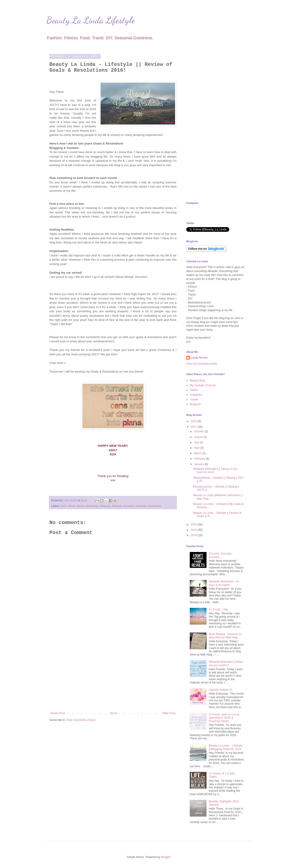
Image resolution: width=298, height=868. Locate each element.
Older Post (169, 713)
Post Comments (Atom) (81, 720)
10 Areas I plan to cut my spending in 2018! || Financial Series (224, 718)
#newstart (129, 506)
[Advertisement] (113, 673)
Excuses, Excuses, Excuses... (221, 555)
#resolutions (154, 506)
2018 (194, 421)
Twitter (194, 390)
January (199, 464)
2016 (194, 525)
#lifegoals (105, 506)
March (198, 453)
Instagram (196, 395)
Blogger (166, 857)
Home (114, 713)
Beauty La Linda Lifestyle (91, 20)
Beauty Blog (197, 380)
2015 (194, 530)
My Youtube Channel (203, 385)
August (199, 437)
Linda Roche (199, 358)
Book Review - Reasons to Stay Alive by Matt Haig (225, 636)
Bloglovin (195, 404)
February (200, 459)
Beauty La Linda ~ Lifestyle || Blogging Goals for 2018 (226, 747)
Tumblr (194, 400)
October (199, 431)
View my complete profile (202, 364)
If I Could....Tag (218, 609)
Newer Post (58, 713)
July (197, 442)
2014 (194, 535)
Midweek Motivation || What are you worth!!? (226, 663)
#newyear (141, 506)
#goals (81, 506)
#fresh (72, 506)
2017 (194, 427)
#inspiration (92, 506)
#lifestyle (117, 506)
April (197, 448)
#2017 (64, 506)
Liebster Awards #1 (221, 690)
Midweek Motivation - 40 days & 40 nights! (224, 583)
